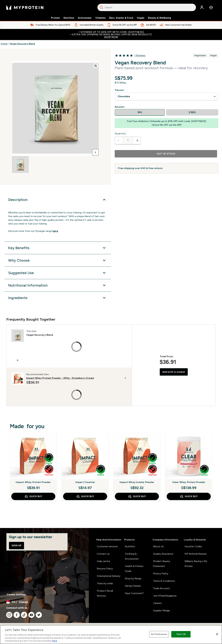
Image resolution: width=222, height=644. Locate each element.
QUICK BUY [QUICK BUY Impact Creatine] (85, 496)
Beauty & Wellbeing (159, 18)
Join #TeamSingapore (165, 596)
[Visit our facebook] (17, 615)
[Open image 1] (20, 165)
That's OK (181, 634)
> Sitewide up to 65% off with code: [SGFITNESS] (111, 34)
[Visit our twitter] (39, 615)
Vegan (141, 18)
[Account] (202, 7)
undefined (166, 97)
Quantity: (121, 133)
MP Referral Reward (195, 554)
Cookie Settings (16, 594)
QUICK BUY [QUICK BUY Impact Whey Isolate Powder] (137, 496)
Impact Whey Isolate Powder (137, 482)
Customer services (107, 546)
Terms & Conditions (164, 581)
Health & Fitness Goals (134, 569)
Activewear (85, 18)
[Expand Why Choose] (58, 260)
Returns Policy (105, 569)
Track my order (105, 583)
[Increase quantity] (137, 141)
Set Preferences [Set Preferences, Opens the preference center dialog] (159, 634)
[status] (128, 141)
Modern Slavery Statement (162, 564)
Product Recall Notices (105, 593)
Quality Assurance (163, 554)
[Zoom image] (96, 66)
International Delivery (109, 576)
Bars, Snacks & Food (121, 18)
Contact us (103, 554)
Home (4, 44)
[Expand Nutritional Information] (58, 285)
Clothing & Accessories (132, 556)
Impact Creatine (85, 482)
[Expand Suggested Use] (58, 273)
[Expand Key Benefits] (58, 248)
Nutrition (69, 18)
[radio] (140, 112)
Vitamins (100, 18)
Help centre (103, 561)
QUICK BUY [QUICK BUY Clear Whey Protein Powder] (189, 496)
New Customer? (134, 593)
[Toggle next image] (95, 152)
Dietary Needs (133, 586)
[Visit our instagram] (9, 615)
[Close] (217, 634)
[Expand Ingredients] (58, 298)
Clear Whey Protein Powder (189, 482)
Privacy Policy (161, 574)
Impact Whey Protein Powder (33, 482)
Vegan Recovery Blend (22, 44)
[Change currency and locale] (44, 602)
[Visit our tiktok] (24, 615)
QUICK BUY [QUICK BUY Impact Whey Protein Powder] (33, 496)
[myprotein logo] (25, 7)
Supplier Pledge (161, 610)
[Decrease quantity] (118, 141)
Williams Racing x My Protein (196, 564)
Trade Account (161, 588)
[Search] (101, 7)
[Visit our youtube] (31, 615)
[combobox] (147, 7)
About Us (158, 546)
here (55, 641)
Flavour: (120, 90)
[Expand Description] (58, 200)
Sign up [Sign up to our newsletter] (16, 545)
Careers (157, 603)
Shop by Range (133, 578)
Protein (55, 18)
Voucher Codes (193, 546)
